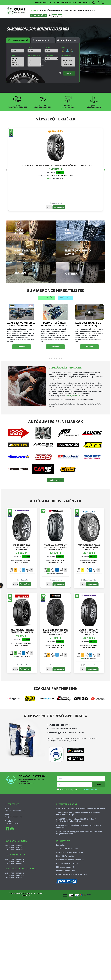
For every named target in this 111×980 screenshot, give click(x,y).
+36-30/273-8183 (12, 822)
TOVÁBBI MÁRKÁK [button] (56, 479)
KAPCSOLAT (87, 3)
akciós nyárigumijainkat (74, 395)
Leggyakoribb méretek (39, 15)
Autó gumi (65, 10)
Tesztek (93, 10)
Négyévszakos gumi (53, 10)
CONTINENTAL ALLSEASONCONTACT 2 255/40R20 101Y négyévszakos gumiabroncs (23, 168)
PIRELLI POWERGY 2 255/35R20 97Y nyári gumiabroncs (22, 630)
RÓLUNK (57, 3)
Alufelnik (73, 10)
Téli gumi (43, 10)
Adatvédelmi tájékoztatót (88, 789)
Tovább (22, 346)
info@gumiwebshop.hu (13, 816)
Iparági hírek (65, 297)
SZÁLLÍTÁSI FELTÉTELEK (69, 3)
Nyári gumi (34, 10)
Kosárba (26, 206)
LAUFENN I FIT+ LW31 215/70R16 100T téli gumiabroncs (22, 546)
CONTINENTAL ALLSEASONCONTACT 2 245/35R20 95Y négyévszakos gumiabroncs (88, 168)
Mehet (99, 784)
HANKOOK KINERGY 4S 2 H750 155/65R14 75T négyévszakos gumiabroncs (55, 631)
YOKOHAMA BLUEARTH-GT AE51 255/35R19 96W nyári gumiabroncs (55, 546)
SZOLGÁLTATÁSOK (41, 3)
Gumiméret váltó (83, 10)
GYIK (80, 3)
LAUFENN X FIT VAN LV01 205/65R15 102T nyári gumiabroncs (89, 631)
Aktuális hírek (47, 297)
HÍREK (50, 3)
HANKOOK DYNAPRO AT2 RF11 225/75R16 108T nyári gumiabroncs (55, 166)
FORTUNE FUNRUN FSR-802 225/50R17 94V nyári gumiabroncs (89, 546)
